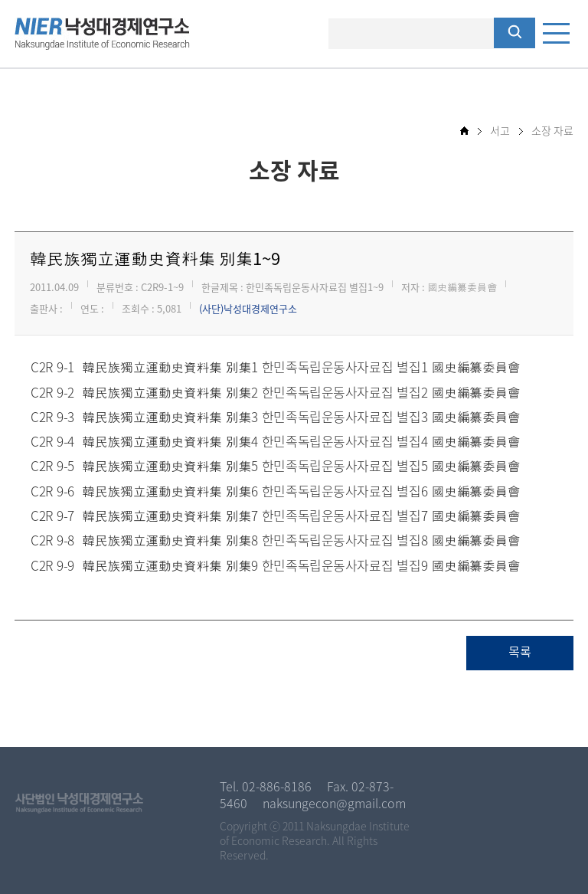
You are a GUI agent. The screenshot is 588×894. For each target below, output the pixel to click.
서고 (500, 130)
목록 (520, 653)
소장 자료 (552, 130)
